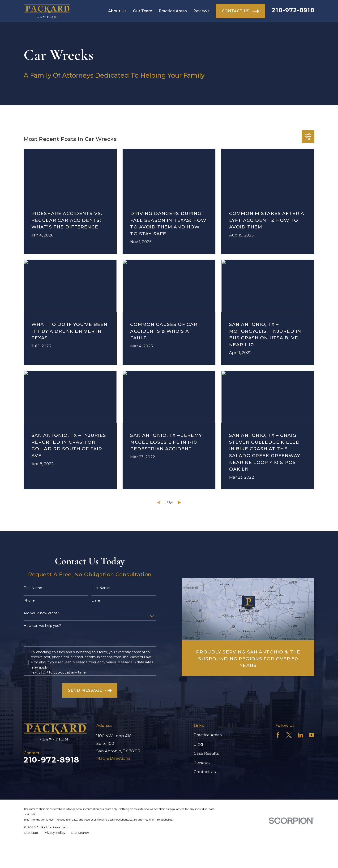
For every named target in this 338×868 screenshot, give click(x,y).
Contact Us (205, 772)
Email (96, 600)
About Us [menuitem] (117, 11)
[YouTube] (312, 735)
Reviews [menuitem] (201, 11)
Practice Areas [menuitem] (173, 11)
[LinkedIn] (300, 735)
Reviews (202, 763)
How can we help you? (42, 626)
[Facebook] (278, 735)
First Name (33, 588)
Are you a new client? (41, 613)
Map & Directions (113, 758)
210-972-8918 (293, 10)
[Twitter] (289, 735)
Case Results (206, 753)
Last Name (101, 588)
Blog (198, 744)
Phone (29, 600)
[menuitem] (31, 833)
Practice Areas (208, 735)
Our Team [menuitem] (143, 11)
